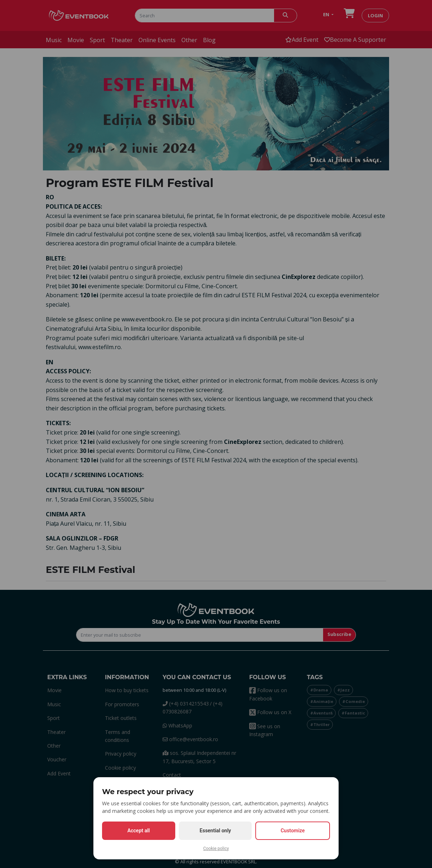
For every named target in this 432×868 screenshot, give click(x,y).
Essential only (215, 831)
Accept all (138, 831)
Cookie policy (216, 849)
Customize (293, 831)
